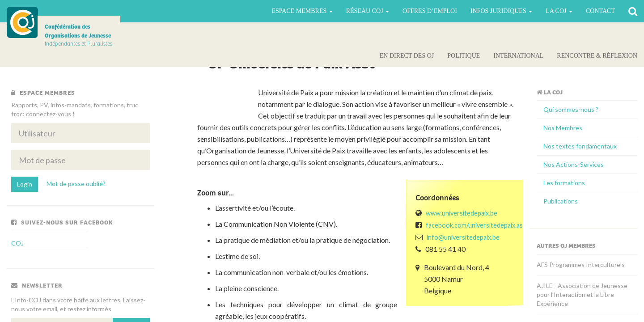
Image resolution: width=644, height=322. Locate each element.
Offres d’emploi (430, 11)
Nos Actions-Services (574, 164)
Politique (464, 56)
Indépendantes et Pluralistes (78, 35)
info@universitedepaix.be (463, 237)
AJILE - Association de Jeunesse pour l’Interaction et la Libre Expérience (582, 294)
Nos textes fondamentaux (580, 146)
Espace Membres (302, 11)
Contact (600, 11)
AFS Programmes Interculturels (581, 265)
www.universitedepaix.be (462, 213)
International (518, 56)
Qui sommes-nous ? (571, 109)
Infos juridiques (501, 11)
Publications (561, 201)
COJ (22, 22)
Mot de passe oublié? (76, 184)
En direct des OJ (407, 56)
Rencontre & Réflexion (597, 56)
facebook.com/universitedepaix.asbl (477, 225)
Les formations (564, 183)
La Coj (559, 11)
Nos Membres (563, 128)
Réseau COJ (368, 11)
